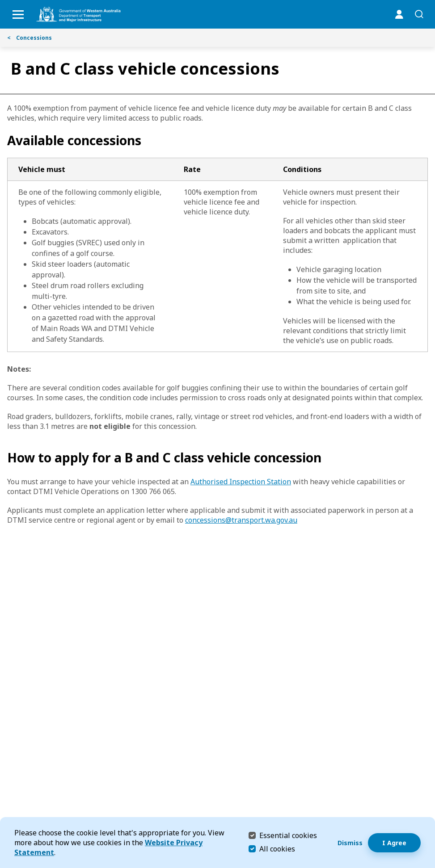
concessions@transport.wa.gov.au (241, 520)
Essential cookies (288, 835)
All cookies (277, 849)
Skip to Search (2, 2)
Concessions (30, 38)
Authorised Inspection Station (241, 482)
